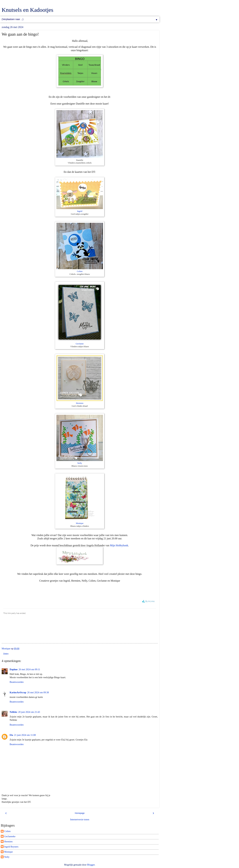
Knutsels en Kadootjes (27, 10)
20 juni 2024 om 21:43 (29, 712)
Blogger (91, 865)
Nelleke (13, 712)
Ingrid (80, 211)
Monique (80, 523)
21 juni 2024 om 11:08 (25, 735)
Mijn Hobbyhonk (119, 545)
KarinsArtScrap (18, 692)
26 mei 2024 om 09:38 (38, 692)
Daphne (14, 669)
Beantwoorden (17, 682)
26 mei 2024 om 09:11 (29, 669)
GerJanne (80, 344)
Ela (11, 735)
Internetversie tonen (80, 819)
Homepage (80, 813)
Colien (80, 271)
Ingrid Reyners (11, 847)
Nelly (80, 463)
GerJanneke (10, 836)
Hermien (80, 403)
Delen (6, 654)
